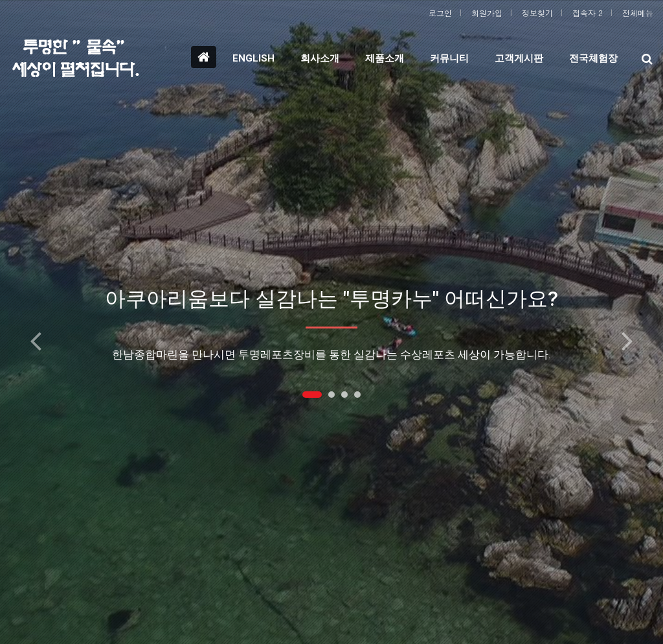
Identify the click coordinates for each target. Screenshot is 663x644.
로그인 (440, 13)
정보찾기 (537, 13)
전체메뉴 (638, 13)
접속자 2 (588, 13)
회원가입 (487, 13)
